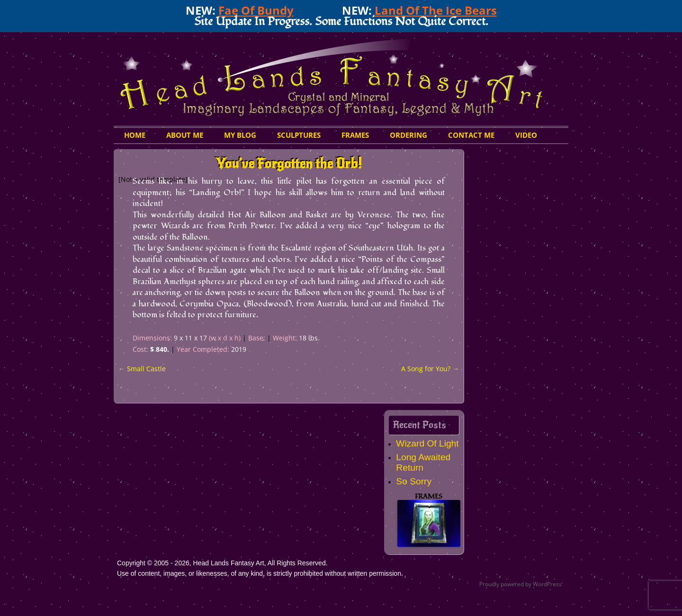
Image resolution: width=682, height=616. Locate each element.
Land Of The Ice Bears (436, 10)
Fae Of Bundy (256, 10)
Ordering (408, 135)
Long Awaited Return (423, 462)
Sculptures (299, 135)
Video (526, 135)
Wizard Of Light (427, 443)
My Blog (240, 135)
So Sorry (414, 481)
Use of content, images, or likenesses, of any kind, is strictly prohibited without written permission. (260, 573)
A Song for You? (430, 369)
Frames (355, 135)
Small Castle (142, 369)
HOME (135, 135)
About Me (185, 135)
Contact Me (471, 135)
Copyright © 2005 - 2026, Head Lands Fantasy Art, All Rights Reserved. (222, 563)
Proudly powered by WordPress (520, 584)
